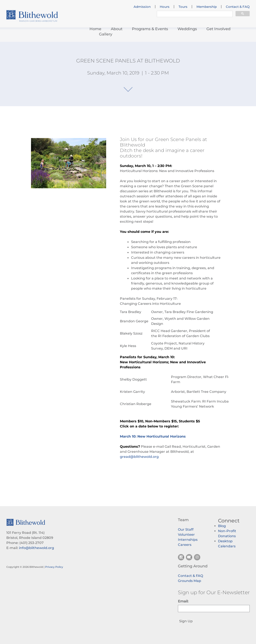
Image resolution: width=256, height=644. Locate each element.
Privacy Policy (54, 567)
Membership (207, 7)
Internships (188, 540)
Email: (183, 601)
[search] (194, 15)
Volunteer (186, 535)
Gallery (106, 34)
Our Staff (186, 529)
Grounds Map (190, 581)
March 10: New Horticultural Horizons (153, 436)
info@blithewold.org (37, 548)
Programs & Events (150, 29)
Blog (222, 526)
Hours (165, 7)
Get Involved (218, 29)
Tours (183, 7)
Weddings (187, 29)
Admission (142, 7)
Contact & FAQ (238, 7)
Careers (185, 545)
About (117, 29)
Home (95, 29)
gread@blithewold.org (139, 457)
